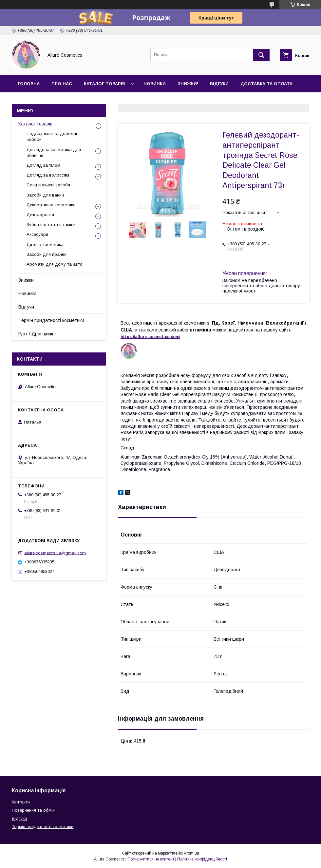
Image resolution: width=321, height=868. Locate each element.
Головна (29, 84)
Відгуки (219, 84)
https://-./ (150, 337)
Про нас (62, 84)
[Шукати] (261, 55)
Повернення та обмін (33, 810)
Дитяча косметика (45, 245)
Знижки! (188, 84)
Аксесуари (37, 234)
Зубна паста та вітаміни (51, 225)
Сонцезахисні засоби (48, 185)
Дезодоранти (40, 215)
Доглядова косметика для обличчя (54, 152)
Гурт (60, 101)
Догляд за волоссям (48, 175)
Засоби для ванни (45, 195)
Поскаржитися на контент (151, 859)
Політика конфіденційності (202, 859)
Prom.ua (191, 853)
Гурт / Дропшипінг (37, 334)
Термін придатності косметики (51, 320)
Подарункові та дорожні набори (52, 136)
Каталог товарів (104, 84)
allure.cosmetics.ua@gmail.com (55, 553)
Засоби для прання (47, 254)
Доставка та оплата (266, 84)
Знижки (26, 280)
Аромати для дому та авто (55, 264)
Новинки (155, 84)
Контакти (30, 101)
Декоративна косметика (51, 205)
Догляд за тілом (43, 165)
